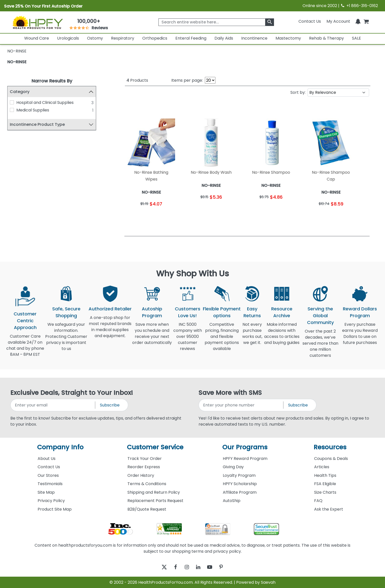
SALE (356, 38)
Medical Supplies (33, 110)
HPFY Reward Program (245, 459)
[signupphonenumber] (241, 405)
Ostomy (95, 38)
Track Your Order (145, 459)
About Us (47, 459)
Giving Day (233, 467)
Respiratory (123, 38)
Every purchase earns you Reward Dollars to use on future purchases (360, 336)
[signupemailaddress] (53, 405)
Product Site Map (55, 509)
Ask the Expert (329, 509)
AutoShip (232, 501)
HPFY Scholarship (240, 484)
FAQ (318, 501)
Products (137, 80)
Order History (141, 475)
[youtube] (213, 567)
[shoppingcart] (366, 21)
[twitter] (158, 567)
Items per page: (187, 80)
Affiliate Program (240, 492)
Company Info (60, 447)
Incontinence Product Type (37, 124)
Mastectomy (288, 38)
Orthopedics (155, 38)
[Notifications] (358, 21)
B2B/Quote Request (147, 509)
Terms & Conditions (147, 484)
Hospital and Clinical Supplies (45, 102)
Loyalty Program (239, 475)
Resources (330, 447)
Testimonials (50, 484)
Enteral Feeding (191, 38)
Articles (322, 467)
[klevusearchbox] (270, 22)
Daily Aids (224, 38)
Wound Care (37, 38)
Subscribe (110, 405)
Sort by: (298, 92)
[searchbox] (216, 22)
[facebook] (172, 567)
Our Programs (245, 447)
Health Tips (325, 475)
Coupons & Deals (331, 459)
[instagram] (186, 567)
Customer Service (155, 447)
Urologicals (68, 38)
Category (20, 92)
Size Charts (325, 492)
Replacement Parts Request (155, 501)
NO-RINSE (17, 62)
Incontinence (254, 38)
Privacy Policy (51, 501)
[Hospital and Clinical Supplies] (12, 102)
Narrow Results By (52, 81)
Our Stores (48, 475)
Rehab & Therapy (326, 38)
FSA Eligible (325, 484)
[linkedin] (199, 567)
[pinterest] (227, 567)
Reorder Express (144, 467)
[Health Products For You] (37, 22)
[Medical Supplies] (12, 110)
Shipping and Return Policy (154, 492)
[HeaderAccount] (338, 21)
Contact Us (310, 21)
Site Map (46, 492)
